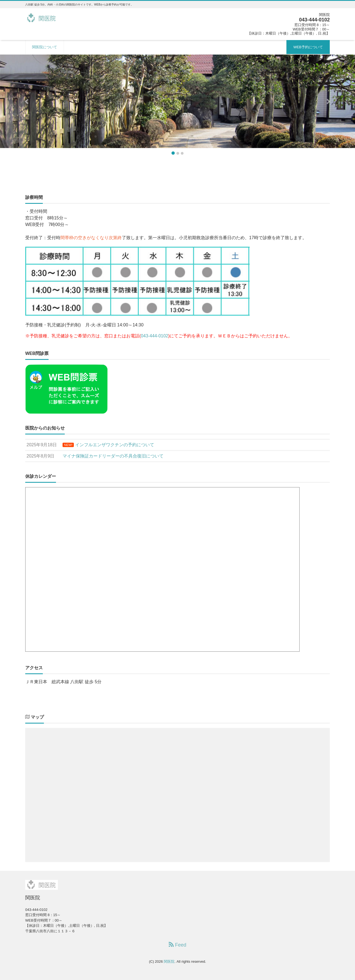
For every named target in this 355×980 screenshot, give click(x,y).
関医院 (169, 961)
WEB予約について (308, 47)
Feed (177, 945)
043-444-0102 (154, 336)
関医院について (45, 47)
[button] (27, 101)
